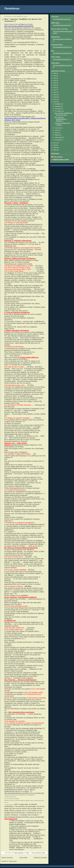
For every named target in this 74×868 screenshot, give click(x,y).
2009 (55, 148)
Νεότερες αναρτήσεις (7, 858)
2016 (55, 92)
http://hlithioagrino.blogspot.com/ (62, 25)
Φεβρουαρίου (59, 137)
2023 (55, 78)
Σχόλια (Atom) (13, 861)
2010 (55, 145)
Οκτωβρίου (58, 109)
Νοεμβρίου (58, 106)
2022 (55, 81)
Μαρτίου (57, 135)
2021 (55, 83)
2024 (55, 76)
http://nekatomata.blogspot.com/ (62, 19)
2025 (55, 73)
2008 (55, 150)
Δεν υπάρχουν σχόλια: (39, 853)
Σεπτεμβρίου (59, 111)
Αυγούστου (58, 128)
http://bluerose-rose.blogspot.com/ (62, 53)
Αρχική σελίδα (23, 858)
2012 (55, 102)
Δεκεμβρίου (58, 104)
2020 (55, 85)
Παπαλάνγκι (12, 8)
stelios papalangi (58, 157)
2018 (55, 88)
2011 (55, 143)
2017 (55, 90)
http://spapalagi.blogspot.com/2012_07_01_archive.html (24, 793)
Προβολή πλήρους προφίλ (61, 160)
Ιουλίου (57, 130)
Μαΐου (57, 133)
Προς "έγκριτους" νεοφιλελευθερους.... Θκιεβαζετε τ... (61, 119)
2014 (55, 97)
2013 (55, 99)
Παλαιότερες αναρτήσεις (40, 858)
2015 (55, 95)
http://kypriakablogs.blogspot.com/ (62, 47)
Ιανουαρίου (58, 140)
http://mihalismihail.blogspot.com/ (62, 59)
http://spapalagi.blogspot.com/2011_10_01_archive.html (24, 817)
